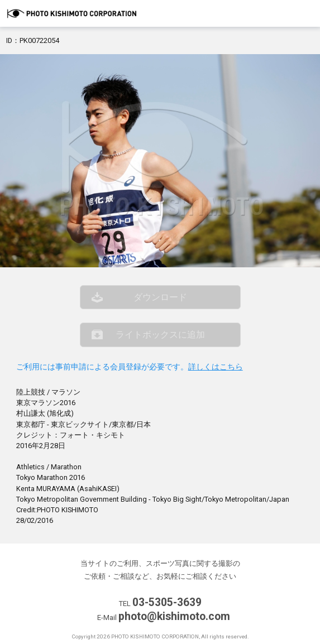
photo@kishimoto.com (174, 616)
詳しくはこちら (216, 367)
